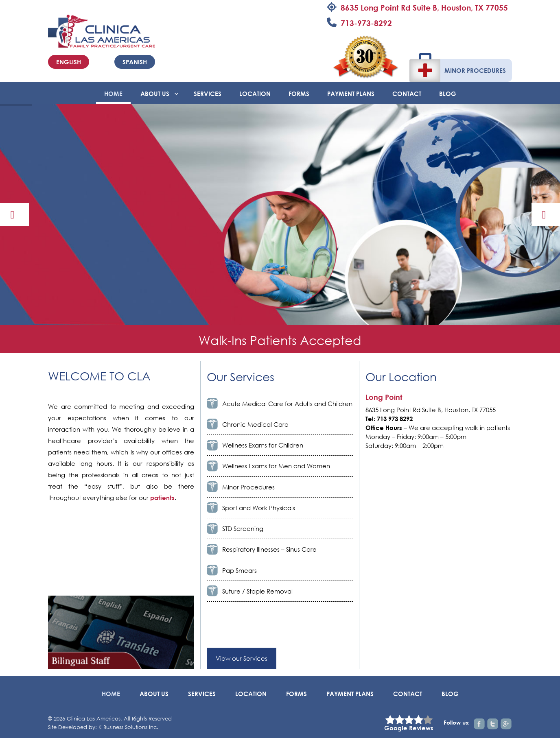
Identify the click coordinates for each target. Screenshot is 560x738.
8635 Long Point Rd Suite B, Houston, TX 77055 (424, 8)
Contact (407, 94)
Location (255, 94)
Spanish (135, 62)
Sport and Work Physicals (259, 508)
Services (208, 94)
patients (162, 498)
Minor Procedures (475, 70)
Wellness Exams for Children (263, 445)
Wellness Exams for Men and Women (276, 466)
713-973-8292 (366, 23)
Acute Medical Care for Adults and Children (287, 404)
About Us (155, 94)
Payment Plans (351, 94)
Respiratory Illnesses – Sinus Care (269, 549)
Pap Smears (240, 570)
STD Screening (243, 528)
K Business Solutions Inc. (128, 727)
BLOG (448, 94)
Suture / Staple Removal (257, 591)
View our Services (242, 658)
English (69, 62)
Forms (299, 94)
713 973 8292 (395, 419)
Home (113, 94)
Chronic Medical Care (255, 424)
